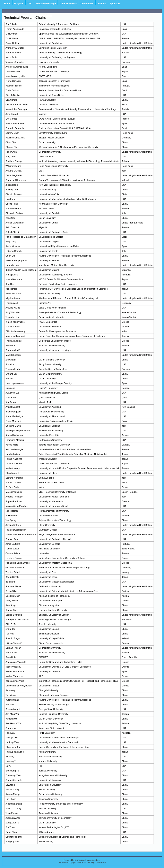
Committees (87, 3)
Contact (61, 862)
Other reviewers (68, 3)
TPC (30, 3)
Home (7, 3)
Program (19, 3)
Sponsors (115, 3)
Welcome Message (46, 3)
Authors (102, 3)
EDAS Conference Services (88, 860)
